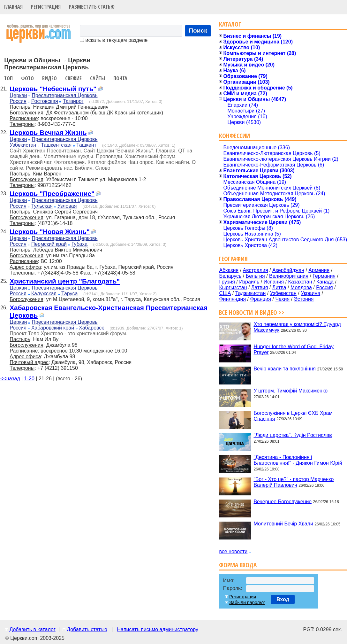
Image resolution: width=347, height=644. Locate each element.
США (225, 293)
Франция (260, 299)
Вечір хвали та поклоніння (285, 369)
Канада (325, 282)
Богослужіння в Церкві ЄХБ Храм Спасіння (293, 416)
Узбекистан (23, 145)
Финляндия (232, 299)
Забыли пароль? (247, 602)
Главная (13, 7)
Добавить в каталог (32, 629)
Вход (283, 599)
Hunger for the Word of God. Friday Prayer (293, 349)
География (233, 259)
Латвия (260, 287)
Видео (49, 78)
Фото (27, 78)
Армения (319, 270)
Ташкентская (56, 145)
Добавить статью (87, 629)
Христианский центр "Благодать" (65, 281)
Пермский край (49, 244)
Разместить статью (92, 7)
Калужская (44, 294)
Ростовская (45, 101)
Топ (8, 78)
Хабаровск (91, 328)
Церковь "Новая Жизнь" (50, 232)
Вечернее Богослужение (283, 501)
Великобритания (289, 276)
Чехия (282, 299)
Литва (279, 287)
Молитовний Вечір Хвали (283, 524)
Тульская (42, 206)
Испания (274, 282)
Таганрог (73, 101)
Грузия (227, 282)
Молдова (301, 287)
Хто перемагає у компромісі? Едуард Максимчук (297, 327)
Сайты (98, 78)
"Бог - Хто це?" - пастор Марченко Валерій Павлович (294, 482)
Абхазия (229, 270)
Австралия (256, 270)
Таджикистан (251, 293)
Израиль (249, 282)
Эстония (304, 299)
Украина (310, 293)
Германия (324, 276)
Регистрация (46, 7)
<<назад (10, 379)
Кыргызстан (233, 287)
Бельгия (255, 276)
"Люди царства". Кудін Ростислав (293, 435)
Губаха (79, 244)
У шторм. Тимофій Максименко (290, 391)
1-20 (29, 379)
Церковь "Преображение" (52, 194)
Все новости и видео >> (252, 312)
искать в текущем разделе (114, 40)
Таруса (69, 294)
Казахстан (300, 282)
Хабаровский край (53, 328)
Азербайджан (288, 270)
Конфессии (234, 136)
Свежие (73, 78)
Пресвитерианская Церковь (64, 95)
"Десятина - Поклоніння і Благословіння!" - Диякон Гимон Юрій (298, 460)
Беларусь (230, 276)
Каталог (230, 24)
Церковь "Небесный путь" (53, 89)
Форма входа (238, 565)
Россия (18, 101)
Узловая (67, 206)
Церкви (18, 95)
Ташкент (86, 145)
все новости (233, 551)
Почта (120, 78)
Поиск (198, 31)
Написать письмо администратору (157, 629)
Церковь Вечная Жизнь (48, 132)
